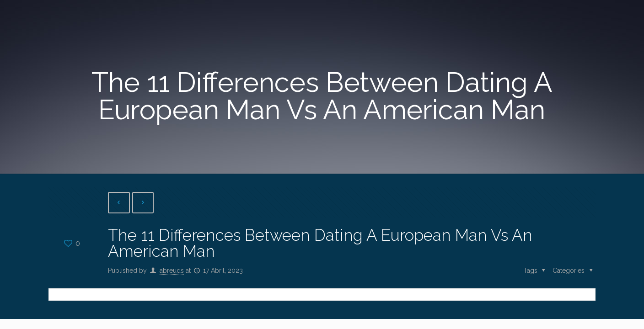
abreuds (172, 271)
